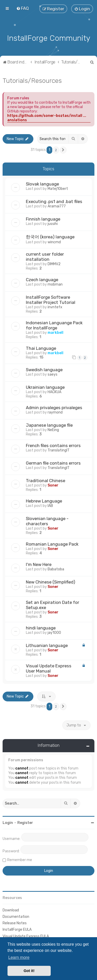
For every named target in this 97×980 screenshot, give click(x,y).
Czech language (42, 280)
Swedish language (44, 370)
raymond (55, 412)
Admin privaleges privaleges (54, 408)
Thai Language (41, 348)
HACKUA (54, 392)
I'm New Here (39, 564)
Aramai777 (57, 206)
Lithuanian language (47, 645)
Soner (53, 485)
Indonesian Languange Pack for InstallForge (54, 325)
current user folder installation (45, 257)
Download (11, 910)
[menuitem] (23, 8)
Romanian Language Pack (52, 544)
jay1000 (54, 633)
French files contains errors (53, 446)
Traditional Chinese (46, 481)
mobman (55, 284)
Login (8, 823)
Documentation (16, 917)
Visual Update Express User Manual (49, 668)
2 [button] (56, 150)
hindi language (41, 628)
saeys (53, 374)
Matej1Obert (58, 189)
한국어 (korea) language (50, 237)
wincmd (54, 242)
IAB (50, 506)
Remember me (20, 860)
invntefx (55, 307)
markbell (55, 333)
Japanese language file (49, 425)
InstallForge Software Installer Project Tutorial (51, 300)
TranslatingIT (59, 450)
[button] (63, 150)
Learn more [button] (19, 957)
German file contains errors (53, 463)
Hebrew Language (44, 501)
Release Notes (15, 923)
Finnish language (43, 219)
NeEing (53, 430)
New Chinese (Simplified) (51, 582)
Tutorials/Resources (32, 80)
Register (25, 823)
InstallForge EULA (17, 930)
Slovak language (42, 184)
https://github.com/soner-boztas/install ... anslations (47, 118)
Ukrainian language (45, 387)
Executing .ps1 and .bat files (54, 201)
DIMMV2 (54, 264)
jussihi (53, 224)
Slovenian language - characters (47, 521)
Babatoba (56, 569)
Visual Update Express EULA (26, 936)
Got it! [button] (29, 971)
